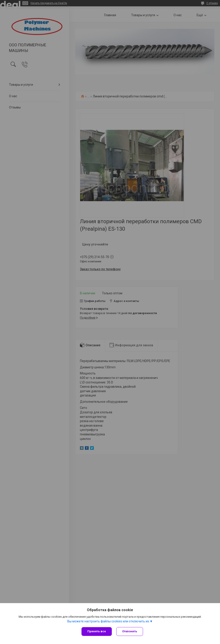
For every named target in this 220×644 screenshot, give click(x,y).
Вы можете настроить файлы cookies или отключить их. (109, 621)
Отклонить (130, 631)
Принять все (97, 631)
